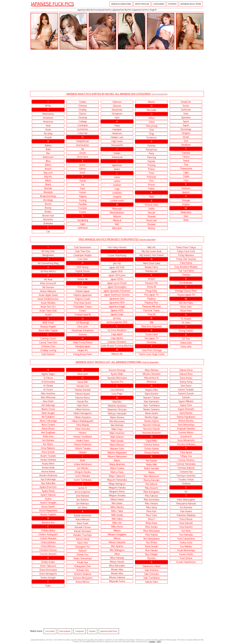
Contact (152, 642)
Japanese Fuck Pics (52, 4)
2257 (159, 642)
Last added (50, 631)
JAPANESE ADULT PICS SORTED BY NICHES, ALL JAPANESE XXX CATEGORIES (117, 94)
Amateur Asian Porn (121, 4)
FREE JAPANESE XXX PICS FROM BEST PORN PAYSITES (117, 239)
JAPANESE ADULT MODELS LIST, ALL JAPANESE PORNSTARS (117, 362)
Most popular (142, 4)
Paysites (172, 4)
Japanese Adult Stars (191, 4)
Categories (159, 4)
